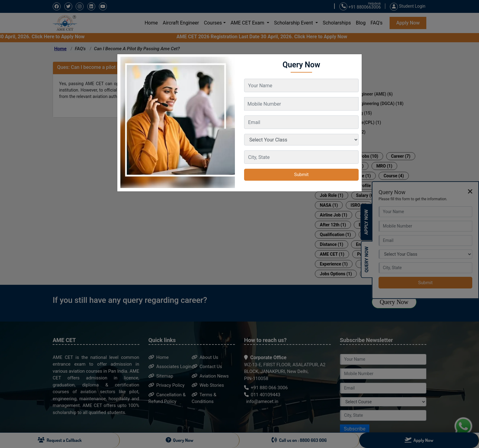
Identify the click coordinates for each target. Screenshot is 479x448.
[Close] (354, 59)
